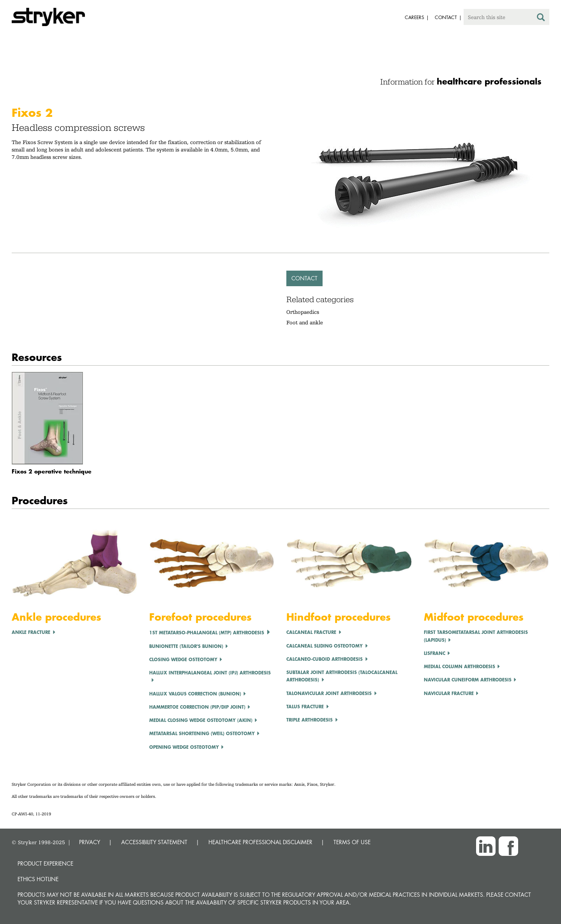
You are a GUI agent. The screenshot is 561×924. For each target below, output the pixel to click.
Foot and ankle (305, 322)
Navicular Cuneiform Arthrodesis (468, 680)
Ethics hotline (38, 879)
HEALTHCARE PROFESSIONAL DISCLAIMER (260, 842)
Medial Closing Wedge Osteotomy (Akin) (201, 720)
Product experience (45, 863)
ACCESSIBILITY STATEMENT (154, 842)
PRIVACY (90, 842)
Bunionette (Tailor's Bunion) (186, 646)
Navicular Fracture (449, 693)
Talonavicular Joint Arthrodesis (329, 693)
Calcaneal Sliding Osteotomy (325, 646)
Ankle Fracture (31, 632)
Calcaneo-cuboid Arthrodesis (325, 659)
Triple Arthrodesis (310, 720)
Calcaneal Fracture (311, 632)
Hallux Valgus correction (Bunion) (195, 694)
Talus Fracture (305, 707)
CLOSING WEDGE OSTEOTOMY (183, 659)
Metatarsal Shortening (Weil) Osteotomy (202, 733)
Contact (304, 278)
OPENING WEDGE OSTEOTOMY (184, 747)
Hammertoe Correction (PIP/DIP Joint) (197, 707)
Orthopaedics (303, 312)
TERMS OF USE (352, 842)
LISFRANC (435, 653)
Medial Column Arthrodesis (460, 666)
